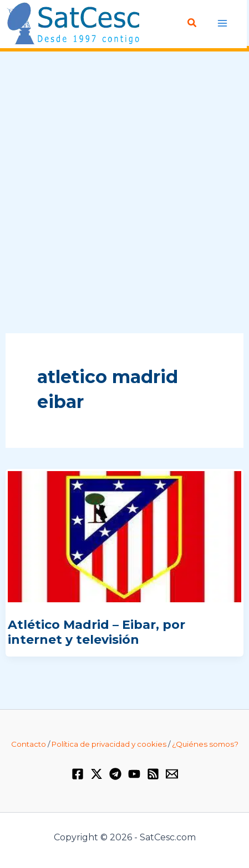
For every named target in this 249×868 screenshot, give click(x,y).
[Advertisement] (124, 193)
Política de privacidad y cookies (109, 744)
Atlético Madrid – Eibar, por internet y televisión (96, 632)
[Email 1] (172, 774)
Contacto (29, 744)
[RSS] (153, 774)
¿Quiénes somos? (205, 744)
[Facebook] (78, 774)
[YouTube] (134, 774)
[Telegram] (115, 774)
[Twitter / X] (96, 774)
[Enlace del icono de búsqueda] (192, 23)
